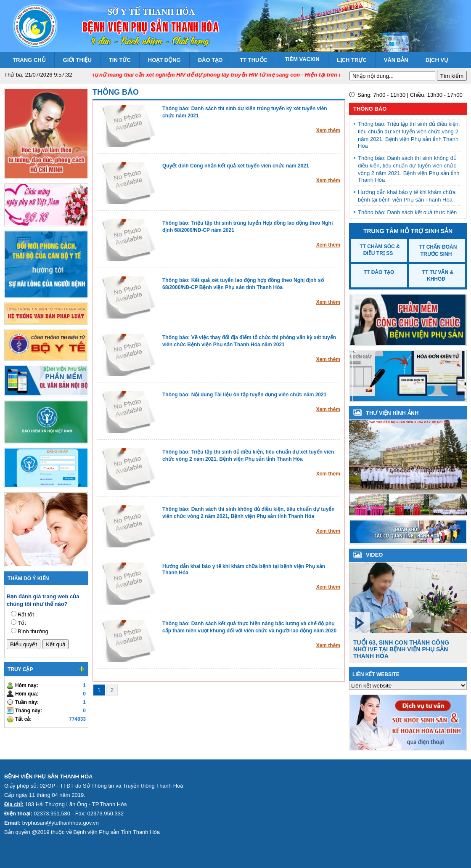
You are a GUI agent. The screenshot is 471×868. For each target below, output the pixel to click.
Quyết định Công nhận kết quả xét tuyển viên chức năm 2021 (236, 166)
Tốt (22, 623)
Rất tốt (26, 615)
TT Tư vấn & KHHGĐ (438, 276)
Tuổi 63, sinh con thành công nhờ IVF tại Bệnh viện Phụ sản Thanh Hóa (401, 649)
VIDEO (374, 555)
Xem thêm (328, 130)
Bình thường (33, 631)
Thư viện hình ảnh (392, 413)
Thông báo (116, 92)
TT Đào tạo (379, 272)
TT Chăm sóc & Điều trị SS (380, 250)
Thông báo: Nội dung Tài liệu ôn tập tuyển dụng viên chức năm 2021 (244, 395)
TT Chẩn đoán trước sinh (438, 251)
